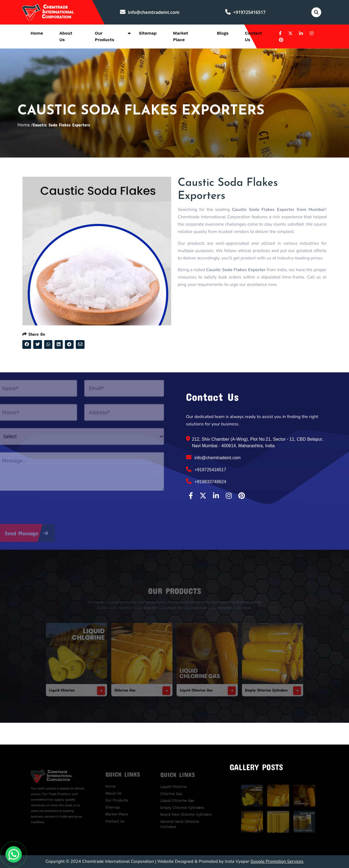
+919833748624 (206, 481)
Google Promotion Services (277, 861)
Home (37, 33)
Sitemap (148, 33)
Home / (25, 125)
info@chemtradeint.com (150, 12)
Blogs (223, 33)
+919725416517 (245, 12)
